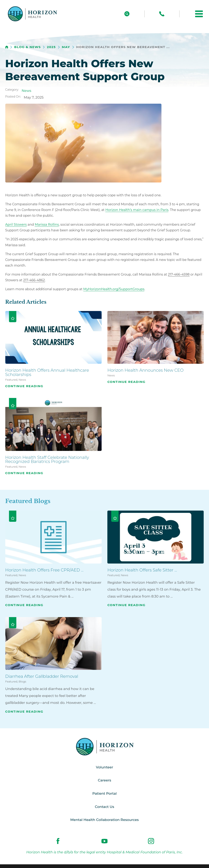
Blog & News (28, 47)
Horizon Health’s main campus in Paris (137, 210)
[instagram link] (151, 841)
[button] (199, 14)
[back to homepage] (7, 47)
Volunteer (104, 767)
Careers (104, 780)
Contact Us (104, 807)
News (26, 91)
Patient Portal (104, 793)
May (66, 47)
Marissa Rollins (47, 224)
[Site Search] (127, 14)
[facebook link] (58, 841)
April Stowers (16, 224)
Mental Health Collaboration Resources (105, 820)
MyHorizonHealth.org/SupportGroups (114, 289)
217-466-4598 (179, 274)
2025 (51, 47)
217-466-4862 (34, 280)
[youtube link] (104, 841)
